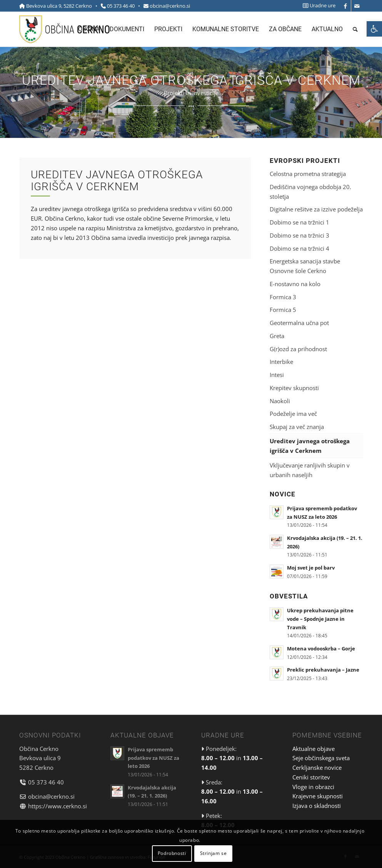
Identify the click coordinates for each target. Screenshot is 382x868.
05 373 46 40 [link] (121, 6)
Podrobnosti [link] (172, 853)
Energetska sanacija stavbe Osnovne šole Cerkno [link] (305, 266)
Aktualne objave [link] (314, 749)
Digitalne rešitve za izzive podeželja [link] (316, 209)
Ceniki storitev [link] (311, 777)
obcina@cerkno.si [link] (170, 6)
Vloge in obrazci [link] (313, 787)
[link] (374, 29)
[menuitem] (317, 6)
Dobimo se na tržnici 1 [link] (299, 222)
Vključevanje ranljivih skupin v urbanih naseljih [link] (310, 470)
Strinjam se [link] (214, 853)
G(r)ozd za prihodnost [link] (298, 349)
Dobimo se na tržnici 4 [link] (299, 248)
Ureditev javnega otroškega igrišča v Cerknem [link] (310, 446)
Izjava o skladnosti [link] (317, 806)
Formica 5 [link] (283, 310)
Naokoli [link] (280, 401)
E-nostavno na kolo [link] (295, 284)
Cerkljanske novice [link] (317, 767)
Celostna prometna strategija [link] (308, 174)
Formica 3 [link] (283, 297)
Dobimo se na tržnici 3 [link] (299, 235)
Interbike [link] (281, 362)
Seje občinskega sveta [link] (321, 758)
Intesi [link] (277, 375)
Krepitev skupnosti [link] (294, 388)
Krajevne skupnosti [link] (318, 796)
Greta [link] (277, 336)
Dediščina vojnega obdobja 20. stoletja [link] (310, 192)
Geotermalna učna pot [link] (299, 323)
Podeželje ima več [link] (293, 414)
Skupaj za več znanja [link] (297, 427)
